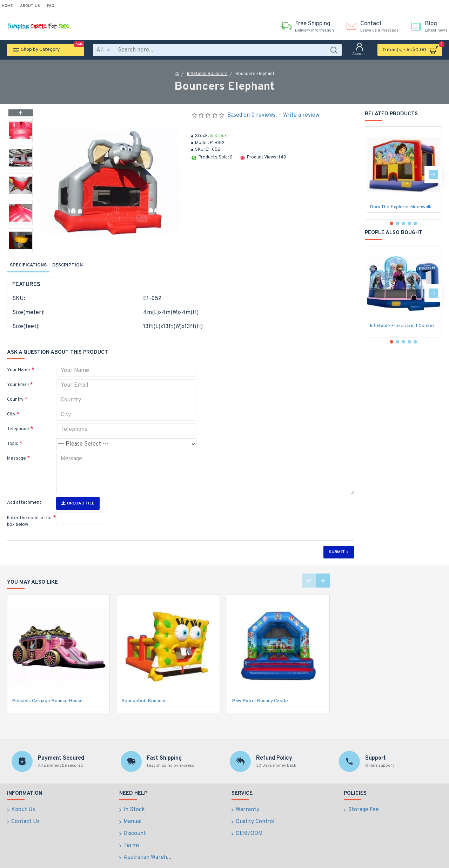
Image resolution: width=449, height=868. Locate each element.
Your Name (19, 362)
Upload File (78, 490)
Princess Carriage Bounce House (47, 688)
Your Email (18, 377)
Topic (13, 435)
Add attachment (24, 490)
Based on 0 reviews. (252, 115)
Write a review (301, 115)
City (11, 406)
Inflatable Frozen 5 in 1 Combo (402, 326)
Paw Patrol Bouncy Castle (260, 688)
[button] (21, 250)
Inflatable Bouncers (207, 74)
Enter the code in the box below (29, 509)
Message (16, 450)
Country (15, 391)
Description (68, 265)
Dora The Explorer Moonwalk (401, 207)
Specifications (28, 265)
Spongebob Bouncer (144, 688)
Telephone (18, 421)
